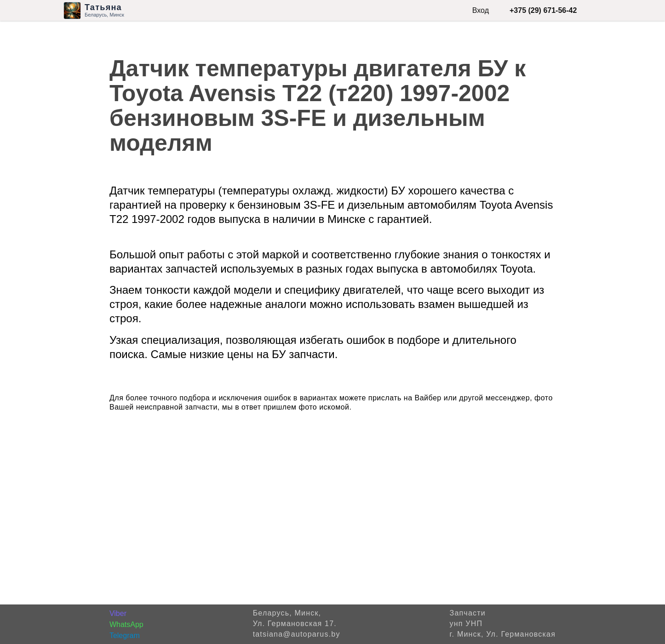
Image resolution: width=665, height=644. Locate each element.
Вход (481, 10)
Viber (118, 613)
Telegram (125, 635)
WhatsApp (126, 624)
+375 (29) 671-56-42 (543, 10)
